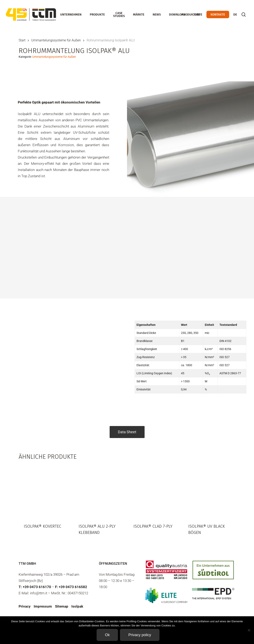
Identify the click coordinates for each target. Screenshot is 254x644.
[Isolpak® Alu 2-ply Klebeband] (99, 491)
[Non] (249, 630)
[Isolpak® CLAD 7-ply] (154, 491)
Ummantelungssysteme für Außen (56, 40)
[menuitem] (235, 14)
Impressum (43, 606)
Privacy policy (140, 635)
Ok (107, 635)
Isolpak (77, 606)
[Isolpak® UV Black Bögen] (209, 491)
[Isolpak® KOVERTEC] (45, 491)
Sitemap (62, 606)
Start (22, 40)
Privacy (25, 606)
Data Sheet (127, 432)
